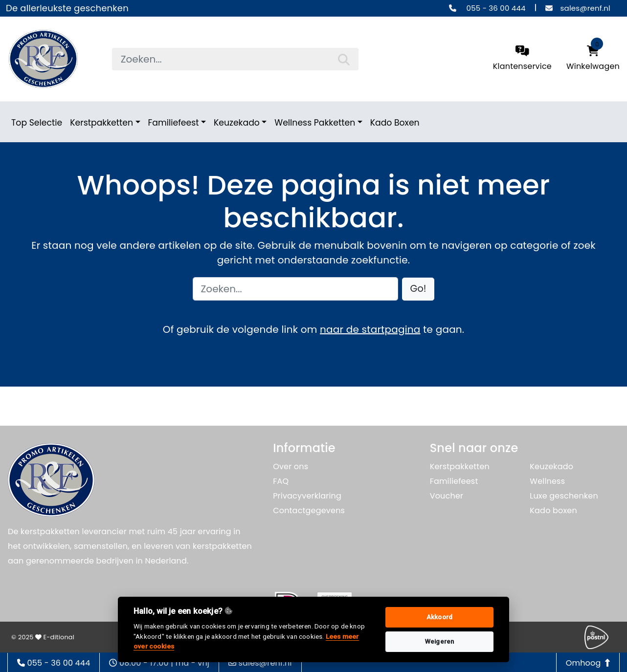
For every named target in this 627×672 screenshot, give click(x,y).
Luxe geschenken (564, 496)
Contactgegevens (309, 510)
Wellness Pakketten (315, 123)
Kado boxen (553, 510)
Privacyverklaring (307, 496)
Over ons (291, 466)
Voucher (447, 496)
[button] (418, 289)
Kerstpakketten (101, 123)
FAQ (281, 481)
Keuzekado (237, 123)
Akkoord (439, 617)
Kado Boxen (395, 123)
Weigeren (440, 641)
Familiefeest (174, 123)
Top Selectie (37, 123)
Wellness (547, 481)
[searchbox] (235, 59)
